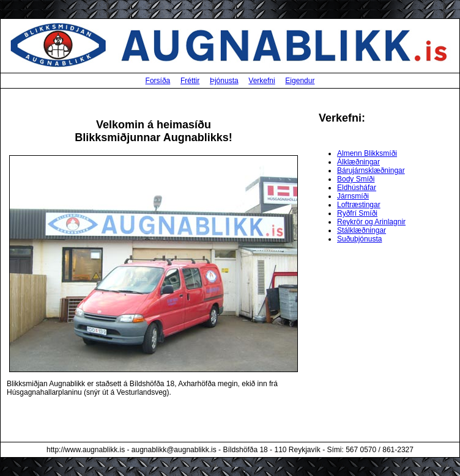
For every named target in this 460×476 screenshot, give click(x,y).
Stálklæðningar (362, 230)
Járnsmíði (353, 196)
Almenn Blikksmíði (367, 153)
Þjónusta (224, 81)
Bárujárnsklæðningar (371, 170)
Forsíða (158, 81)
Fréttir (190, 81)
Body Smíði (356, 179)
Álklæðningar (358, 162)
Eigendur (300, 81)
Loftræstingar (359, 205)
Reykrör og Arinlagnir (371, 222)
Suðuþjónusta (359, 239)
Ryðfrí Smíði (357, 213)
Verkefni (262, 81)
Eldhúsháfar (357, 188)
